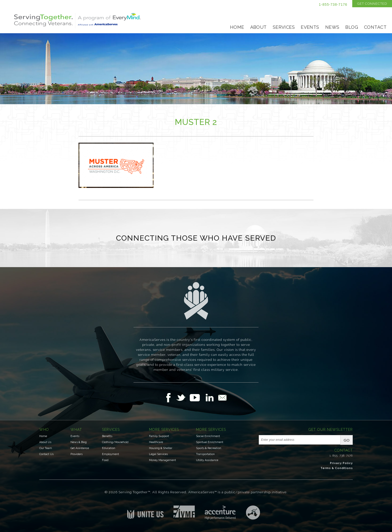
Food (105, 460)
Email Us (222, 398)
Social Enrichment (208, 436)
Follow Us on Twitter (183, 398)
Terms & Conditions (337, 468)
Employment (110, 454)
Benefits (107, 436)
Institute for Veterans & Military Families (184, 512)
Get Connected (372, 4)
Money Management (162, 460)
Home (237, 27)
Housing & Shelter (161, 448)
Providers (76, 454)
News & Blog (79, 442)
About (258, 27)
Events (310, 27)
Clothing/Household (115, 442)
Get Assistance (80, 448)
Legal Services (158, 454)
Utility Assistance (207, 460)
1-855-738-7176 (333, 4)
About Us (45, 442)
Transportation (205, 454)
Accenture (220, 513)
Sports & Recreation (209, 448)
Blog (352, 27)
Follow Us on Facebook (170, 398)
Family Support (159, 436)
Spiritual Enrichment (210, 442)
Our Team (46, 448)
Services (284, 27)
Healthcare (156, 442)
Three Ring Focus (253, 513)
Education (109, 448)
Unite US (145, 512)
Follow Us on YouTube (197, 398)
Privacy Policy (341, 463)
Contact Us (46, 454)
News (332, 27)
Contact (375, 27)
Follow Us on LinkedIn (211, 398)
